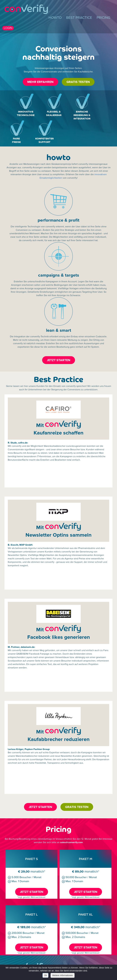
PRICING (103, 18)
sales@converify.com (71, 842)
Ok (45, 975)
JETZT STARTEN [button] (59, 360)
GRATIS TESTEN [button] (78, 82)
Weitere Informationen (62, 975)
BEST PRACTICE (79, 18)
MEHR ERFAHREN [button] (40, 82)
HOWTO (55, 18)
